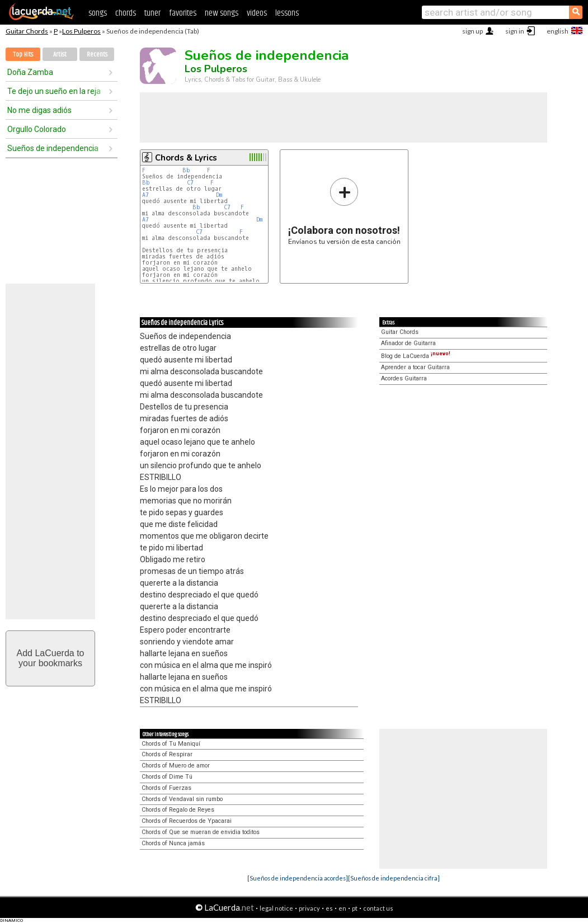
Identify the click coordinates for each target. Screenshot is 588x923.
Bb (186, 170)
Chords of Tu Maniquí (171, 744)
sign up (472, 31)
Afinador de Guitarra (408, 343)
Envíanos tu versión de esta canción (344, 211)
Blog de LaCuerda (416, 356)
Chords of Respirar (167, 754)
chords (126, 13)
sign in (515, 31)
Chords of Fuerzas (166, 788)
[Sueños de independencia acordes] (298, 878)
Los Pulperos (81, 31)
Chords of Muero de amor (176, 766)
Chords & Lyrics (186, 158)
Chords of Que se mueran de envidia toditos (201, 832)
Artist (60, 55)
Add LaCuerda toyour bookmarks (51, 658)
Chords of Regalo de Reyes (178, 810)
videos (257, 13)
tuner (152, 13)
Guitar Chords (27, 31)
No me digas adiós (39, 110)
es (329, 908)
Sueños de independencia (53, 148)
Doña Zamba (30, 72)
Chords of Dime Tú (167, 777)
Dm (219, 195)
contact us (378, 908)
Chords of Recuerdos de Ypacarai (187, 821)
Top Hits (23, 55)
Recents (97, 55)
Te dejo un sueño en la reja (54, 91)
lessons (287, 13)
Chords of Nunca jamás (173, 843)
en (342, 908)
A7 (145, 195)
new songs (222, 13)
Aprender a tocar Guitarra (415, 367)
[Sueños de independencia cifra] (394, 878)
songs (98, 13)
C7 (190, 183)
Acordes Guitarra (404, 378)
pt (355, 908)
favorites (183, 13)
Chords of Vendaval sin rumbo (182, 799)
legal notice (276, 908)
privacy (309, 908)
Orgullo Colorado (37, 129)
